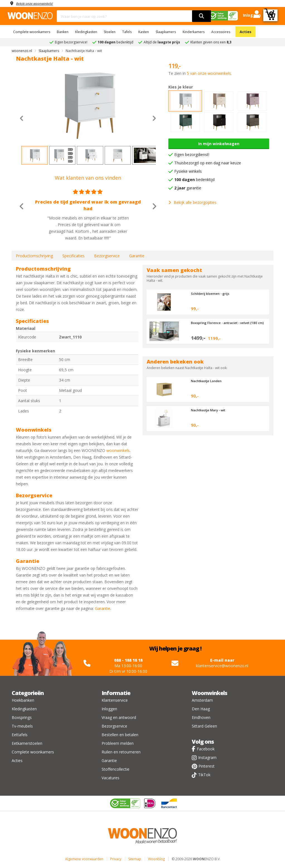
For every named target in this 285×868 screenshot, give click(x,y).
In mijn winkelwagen (219, 144)
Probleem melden (118, 743)
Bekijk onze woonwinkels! (38, 3)
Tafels (127, 32)
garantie (188, 188)
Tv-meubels (22, 726)
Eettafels (20, 735)
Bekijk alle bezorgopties (192, 202)
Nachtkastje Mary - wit (211, 410)
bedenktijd (194, 180)
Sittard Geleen (204, 726)
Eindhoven (201, 717)
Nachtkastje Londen (209, 381)
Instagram (207, 757)
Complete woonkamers (32, 32)
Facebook (206, 749)
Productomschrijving (34, 256)
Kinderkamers (194, 32)
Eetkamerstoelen (27, 743)
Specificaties (73, 256)
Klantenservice (115, 700)
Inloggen (109, 709)
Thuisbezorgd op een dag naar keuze (208, 163)
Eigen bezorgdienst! (192, 154)
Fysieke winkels (188, 171)
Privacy (116, 859)
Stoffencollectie (116, 769)
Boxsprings (22, 717)
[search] (202, 16)
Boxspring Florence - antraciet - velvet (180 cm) (225, 325)
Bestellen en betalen (120, 735)
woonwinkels (118, 450)
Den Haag (201, 709)
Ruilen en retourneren (121, 752)
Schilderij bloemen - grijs (213, 293)
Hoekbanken (23, 700)
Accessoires (221, 32)
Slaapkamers (166, 32)
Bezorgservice (107, 256)
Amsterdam (202, 700)
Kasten (144, 32)
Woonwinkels (209, 693)
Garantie (137, 256)
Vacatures (110, 778)
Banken (63, 32)
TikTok (204, 775)
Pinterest (207, 766)
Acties (245, 32)
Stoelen (110, 32)
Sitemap (135, 859)
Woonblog (156, 859)
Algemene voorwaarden (84, 859)
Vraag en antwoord (119, 717)
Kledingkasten (86, 32)
